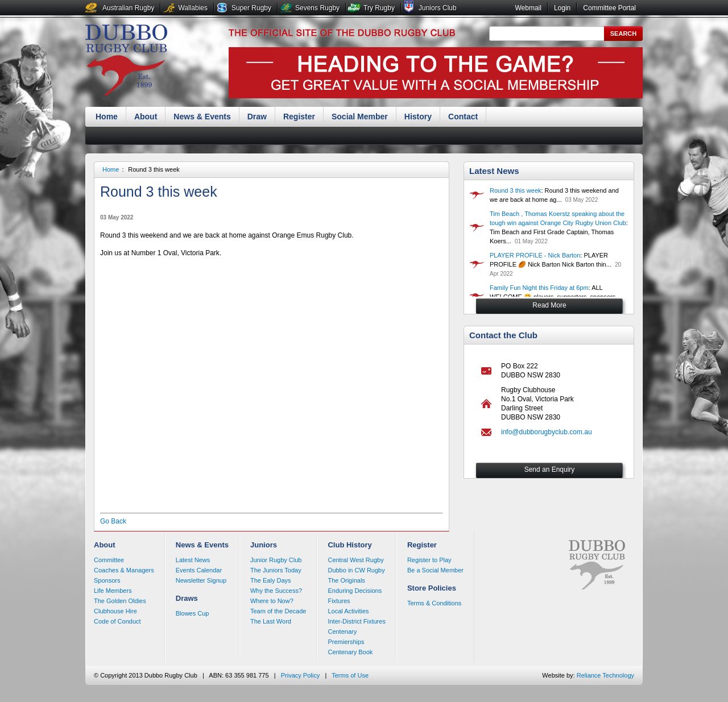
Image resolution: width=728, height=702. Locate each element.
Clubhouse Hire (115, 611)
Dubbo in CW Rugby (356, 570)
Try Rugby (379, 8)
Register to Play (429, 560)
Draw (257, 117)
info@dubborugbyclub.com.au (547, 432)
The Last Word (271, 621)
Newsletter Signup (201, 580)
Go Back (113, 521)
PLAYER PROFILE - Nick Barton (535, 255)
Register (299, 117)
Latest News (494, 171)
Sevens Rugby (317, 8)
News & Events (202, 117)
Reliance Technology (605, 675)
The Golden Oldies (120, 601)
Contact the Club (503, 335)
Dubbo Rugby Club (126, 61)
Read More (549, 305)
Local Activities (348, 611)
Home (107, 117)
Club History (349, 545)
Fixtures (339, 601)
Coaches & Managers (124, 570)
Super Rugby (251, 8)
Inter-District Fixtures (356, 621)
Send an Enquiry (550, 470)
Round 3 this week (154, 169)
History (418, 117)
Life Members (113, 591)
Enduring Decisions (355, 591)
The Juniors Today (276, 570)
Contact (463, 117)
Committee (109, 560)
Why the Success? (276, 591)
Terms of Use (350, 675)
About (146, 117)
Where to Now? (272, 601)
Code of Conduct (117, 621)
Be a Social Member (435, 570)
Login (562, 8)
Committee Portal (609, 8)
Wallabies (193, 8)
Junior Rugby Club (276, 560)
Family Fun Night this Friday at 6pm (539, 288)
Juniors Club (438, 8)
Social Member (360, 117)
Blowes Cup (193, 613)
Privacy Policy (300, 675)
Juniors (264, 545)
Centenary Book (350, 652)
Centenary (342, 632)
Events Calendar (199, 570)
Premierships (346, 642)
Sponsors (107, 580)
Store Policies (432, 588)
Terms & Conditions (434, 603)
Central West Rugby (355, 560)
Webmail (528, 8)
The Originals (346, 580)
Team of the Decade (278, 611)
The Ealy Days (271, 580)
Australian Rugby (128, 8)
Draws (187, 598)
